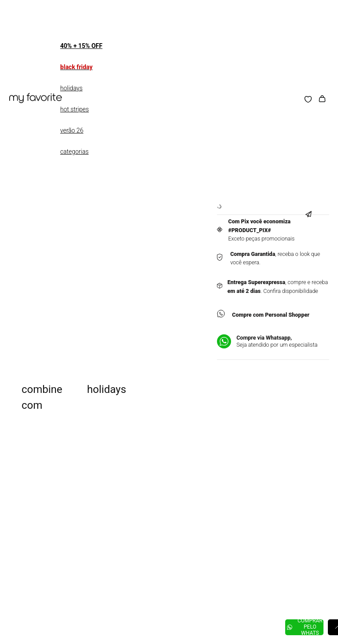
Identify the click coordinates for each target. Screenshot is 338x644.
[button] (312, 208)
